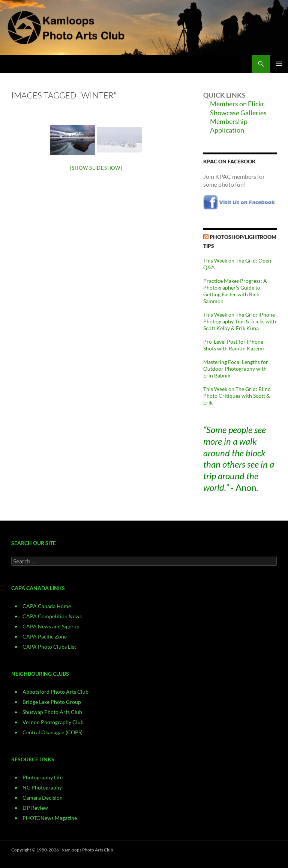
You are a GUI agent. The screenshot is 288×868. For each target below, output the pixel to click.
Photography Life (43, 777)
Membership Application (229, 126)
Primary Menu (279, 64)
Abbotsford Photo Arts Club (55, 692)
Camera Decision (43, 798)
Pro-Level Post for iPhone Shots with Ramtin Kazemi (234, 345)
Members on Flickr (237, 104)
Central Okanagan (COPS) (52, 732)
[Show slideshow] (96, 168)
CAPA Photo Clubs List (49, 647)
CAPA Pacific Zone (45, 636)
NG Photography (42, 787)
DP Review (35, 808)
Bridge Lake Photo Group (52, 702)
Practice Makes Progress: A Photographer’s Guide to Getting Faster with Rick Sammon (235, 291)
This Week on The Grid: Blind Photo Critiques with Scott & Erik (237, 396)
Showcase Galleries (238, 113)
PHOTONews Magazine (50, 818)
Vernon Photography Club (53, 722)
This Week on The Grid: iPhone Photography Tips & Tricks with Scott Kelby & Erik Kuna (240, 321)
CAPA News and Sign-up (51, 626)
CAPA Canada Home (47, 606)
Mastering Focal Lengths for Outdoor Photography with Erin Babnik (236, 369)
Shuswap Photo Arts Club (52, 712)
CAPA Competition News (52, 616)
